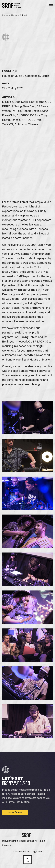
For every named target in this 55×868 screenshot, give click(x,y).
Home (5, 15)
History (15, 15)
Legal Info (37, 851)
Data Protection (21, 851)
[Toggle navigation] (51, 6)
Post (25, 15)
